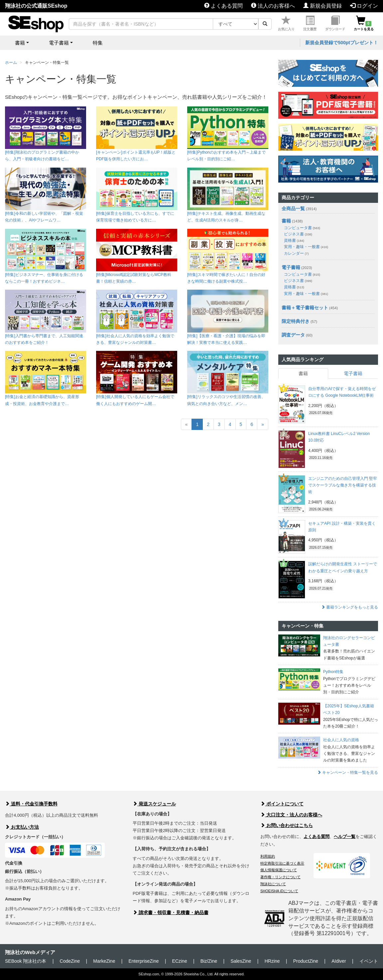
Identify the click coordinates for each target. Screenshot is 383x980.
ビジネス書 (298, 234)
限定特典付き (296, 321)
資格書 (294, 240)
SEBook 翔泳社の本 (26, 961)
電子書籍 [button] (59, 43)
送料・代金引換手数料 (31, 804)
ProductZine (306, 961)
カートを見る (364, 23)
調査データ (293, 335)
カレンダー (296, 253)
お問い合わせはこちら (287, 825)
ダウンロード (335, 23)
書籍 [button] (20, 43)
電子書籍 (291, 267)
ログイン (364, 6)
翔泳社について (273, 884)
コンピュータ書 (302, 228)
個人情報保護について (279, 870)
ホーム (11, 63)
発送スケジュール (154, 804)
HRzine (272, 961)
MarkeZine (104, 961)
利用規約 (268, 856)
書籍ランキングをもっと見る (350, 607)
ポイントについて (282, 804)
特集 (98, 43)
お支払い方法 (22, 827)
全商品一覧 (293, 209)
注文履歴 (310, 23)
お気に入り (286, 23)
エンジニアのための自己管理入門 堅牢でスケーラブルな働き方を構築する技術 (343, 485)
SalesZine (241, 961)
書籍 (286, 221)
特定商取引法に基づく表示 (282, 863)
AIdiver (339, 961)
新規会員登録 (322, 6)
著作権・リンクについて (280, 877)
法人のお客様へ (273, 6)
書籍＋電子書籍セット (305, 308)
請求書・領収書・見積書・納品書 (171, 912)
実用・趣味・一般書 (306, 247)
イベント (369, 961)
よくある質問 (223, 6)
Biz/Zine (209, 961)
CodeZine (70, 961)
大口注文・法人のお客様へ (291, 815)
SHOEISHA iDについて (279, 891)
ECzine (180, 961)
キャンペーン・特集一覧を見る (348, 772)
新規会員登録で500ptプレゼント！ (342, 43)
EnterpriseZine (143, 961)
